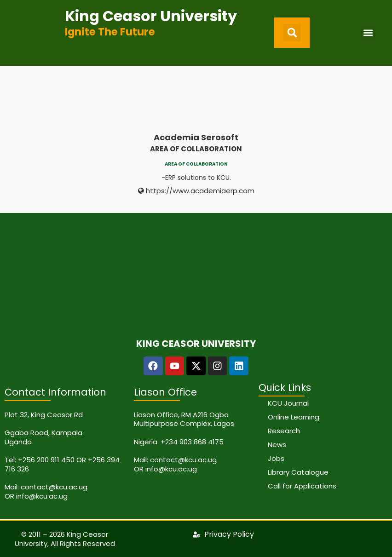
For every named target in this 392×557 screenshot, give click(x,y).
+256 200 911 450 (46, 460)
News (277, 445)
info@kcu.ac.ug (42, 496)
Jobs (276, 458)
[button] (292, 33)
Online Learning (294, 417)
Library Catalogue (298, 472)
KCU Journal (288, 403)
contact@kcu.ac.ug (54, 487)
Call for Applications (302, 486)
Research (284, 431)
